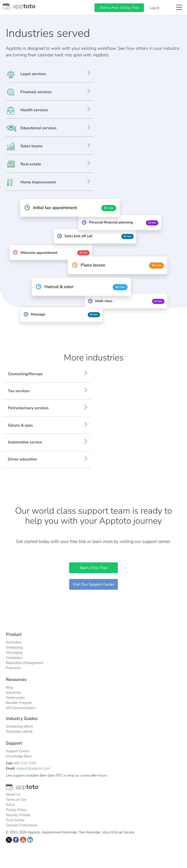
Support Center (18, 751)
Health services (34, 110)
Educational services (38, 128)
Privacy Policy (16, 810)
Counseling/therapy (25, 374)
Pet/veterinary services (28, 408)
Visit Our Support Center (93, 584)
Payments (13, 668)
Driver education (22, 459)
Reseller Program (19, 703)
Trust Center (15, 820)
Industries (13, 693)
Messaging (14, 653)
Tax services (19, 391)
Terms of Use (16, 800)
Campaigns (14, 658)
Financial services (36, 92)
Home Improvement (38, 182)
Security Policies (18, 815)
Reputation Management (24, 663)
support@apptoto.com (33, 768)
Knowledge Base (19, 756)
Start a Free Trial (93, 568)
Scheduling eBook (19, 726)
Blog (9, 687)
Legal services (33, 74)
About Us (13, 794)
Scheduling (14, 647)
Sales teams (32, 146)
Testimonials (15, 698)
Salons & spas (20, 425)
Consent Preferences (22, 825)
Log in (154, 8)
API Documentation (21, 708)
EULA (10, 805)
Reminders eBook (19, 732)
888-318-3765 (25, 763)
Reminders (14, 642)
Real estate (31, 164)
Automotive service (25, 442)
